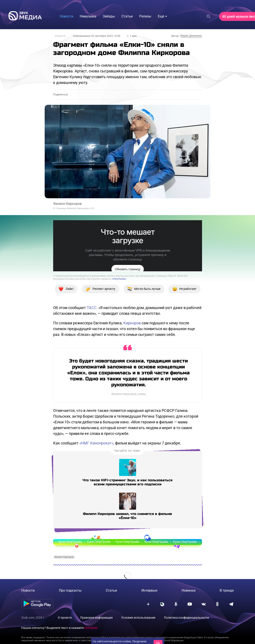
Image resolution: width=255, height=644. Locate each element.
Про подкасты (70, 590)
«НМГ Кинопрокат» (96, 443)
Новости (60, 36)
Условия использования (138, 618)
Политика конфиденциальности (186, 618)
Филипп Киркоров (64, 557)
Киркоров (132, 323)
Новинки (189, 590)
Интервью (149, 590)
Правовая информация (96, 618)
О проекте (65, 618)
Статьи (111, 590)
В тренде (227, 590)
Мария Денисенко (191, 36)
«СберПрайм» (119, 279)
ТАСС (92, 308)
